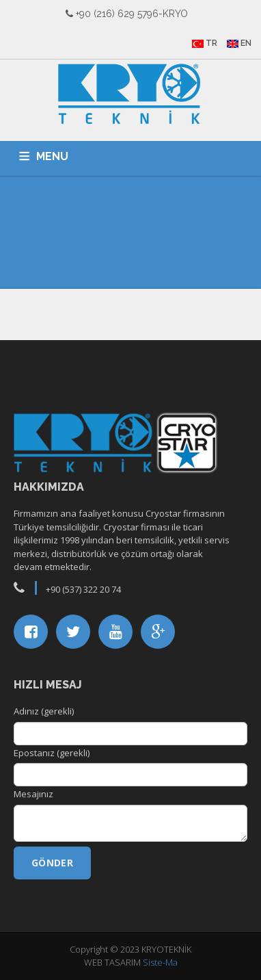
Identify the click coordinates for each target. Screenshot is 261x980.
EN (239, 43)
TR (205, 43)
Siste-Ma (160, 962)
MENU (52, 156)
